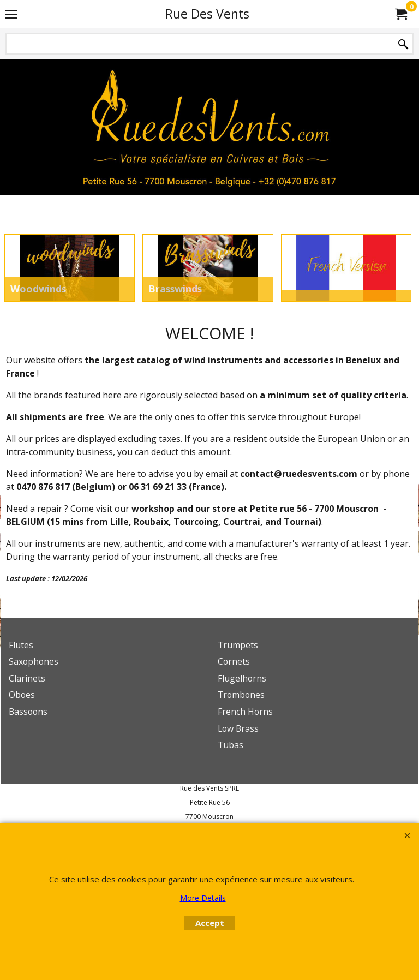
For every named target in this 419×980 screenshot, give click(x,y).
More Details (203, 898)
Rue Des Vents (207, 14)
